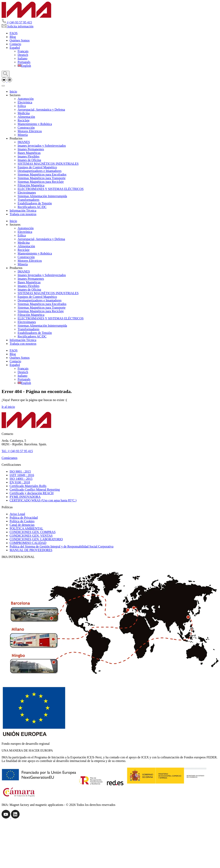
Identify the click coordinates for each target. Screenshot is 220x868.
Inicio (13, 91)
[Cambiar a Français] (23, 51)
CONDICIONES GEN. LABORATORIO (36, 539)
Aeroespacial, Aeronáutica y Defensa (41, 110)
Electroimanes (27, 192)
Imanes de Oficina (29, 160)
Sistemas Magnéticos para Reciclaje (41, 182)
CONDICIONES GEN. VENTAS (31, 536)
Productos (16, 138)
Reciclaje (24, 120)
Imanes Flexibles (28, 156)
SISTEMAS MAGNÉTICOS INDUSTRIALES (48, 164)
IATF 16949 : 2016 (22, 475)
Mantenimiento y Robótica (35, 124)
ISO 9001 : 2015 (20, 471)
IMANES (24, 142)
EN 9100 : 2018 (20, 482)
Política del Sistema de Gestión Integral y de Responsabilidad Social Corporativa (61, 546)
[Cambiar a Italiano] (22, 58)
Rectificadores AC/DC (32, 207)
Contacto (15, 44)
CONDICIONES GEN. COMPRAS (33, 532)
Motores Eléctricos (30, 131)
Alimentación (26, 117)
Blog (13, 37)
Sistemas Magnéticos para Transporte (42, 178)
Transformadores (28, 200)
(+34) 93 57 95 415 (17, 22)
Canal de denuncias (22, 525)
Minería (23, 135)
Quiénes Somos (20, 40)
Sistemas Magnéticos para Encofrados (42, 174)
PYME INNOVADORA (25, 497)
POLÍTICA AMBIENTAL (26, 528)
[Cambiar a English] (24, 66)
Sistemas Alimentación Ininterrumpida (42, 196)
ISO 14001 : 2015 (21, 479)
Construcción (26, 128)
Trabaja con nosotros (23, 214)
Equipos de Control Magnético (37, 167)
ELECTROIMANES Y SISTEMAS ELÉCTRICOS (51, 189)
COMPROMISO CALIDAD (28, 543)
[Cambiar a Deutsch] (23, 55)
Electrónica (25, 102)
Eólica (22, 106)
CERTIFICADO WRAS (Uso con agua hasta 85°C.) (43, 500)
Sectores (15, 95)
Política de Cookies (22, 521)
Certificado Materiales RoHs (28, 486)
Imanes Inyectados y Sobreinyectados (42, 146)
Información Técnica (23, 211)
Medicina (24, 113)
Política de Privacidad (24, 518)
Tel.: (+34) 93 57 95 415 (17, 451)
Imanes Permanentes (31, 149)
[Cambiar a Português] (24, 62)
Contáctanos (9, 458)
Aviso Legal (17, 514)
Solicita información (17, 26)
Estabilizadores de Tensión (35, 203)
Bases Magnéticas (29, 153)
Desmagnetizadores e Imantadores (39, 171)
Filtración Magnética (31, 185)
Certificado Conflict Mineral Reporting (35, 490)
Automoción (26, 99)
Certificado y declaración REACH (32, 493)
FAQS (14, 33)
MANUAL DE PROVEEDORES (31, 550)
